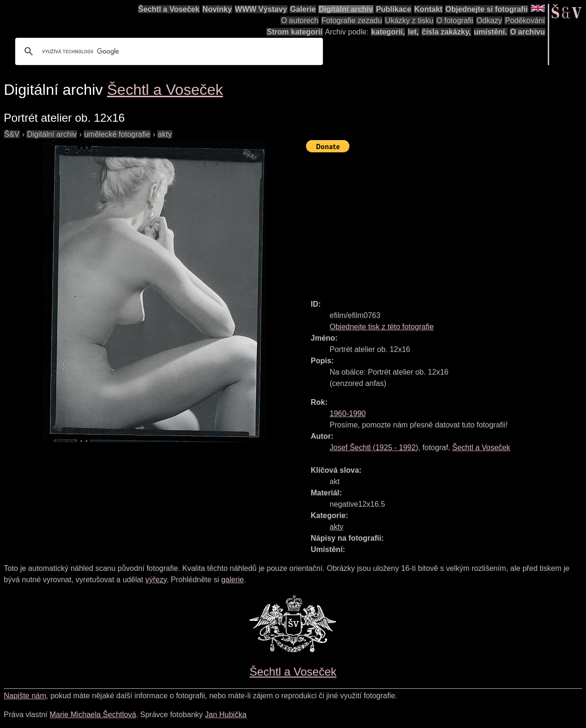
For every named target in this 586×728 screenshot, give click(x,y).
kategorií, (388, 32)
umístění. (491, 32)
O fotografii (455, 21)
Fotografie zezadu (352, 21)
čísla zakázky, (446, 32)
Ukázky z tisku (409, 21)
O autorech (300, 21)
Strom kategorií (294, 32)
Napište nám (25, 696)
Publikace (394, 9)
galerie (232, 580)
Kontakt (428, 9)
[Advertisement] (446, 222)
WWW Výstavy (261, 9)
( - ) (374, 448)
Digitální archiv (346, 9)
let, (413, 32)
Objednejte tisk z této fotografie (382, 327)
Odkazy (489, 21)
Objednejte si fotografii (486, 9)
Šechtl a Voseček (169, 9)
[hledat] (168, 51)
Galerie (303, 9)
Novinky (217, 9)
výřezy (156, 580)
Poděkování (525, 21)
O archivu (527, 32)
